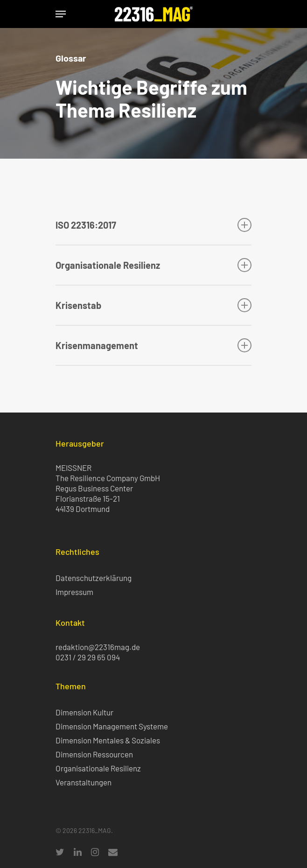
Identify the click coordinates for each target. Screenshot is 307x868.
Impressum (74, 592)
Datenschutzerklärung (94, 578)
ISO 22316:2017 (153, 225)
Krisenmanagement (153, 345)
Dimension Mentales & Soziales (108, 740)
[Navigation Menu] (61, 14)
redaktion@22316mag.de (98, 647)
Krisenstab (153, 305)
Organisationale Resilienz (153, 265)
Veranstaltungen (84, 782)
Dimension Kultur (84, 712)
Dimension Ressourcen (94, 754)
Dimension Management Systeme (112, 726)
